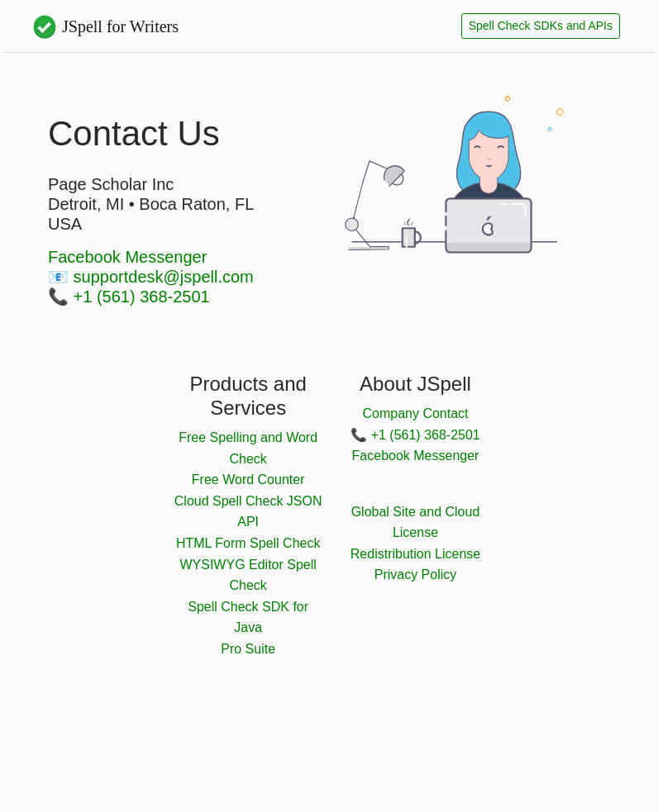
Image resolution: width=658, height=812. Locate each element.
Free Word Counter (248, 480)
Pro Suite (248, 649)
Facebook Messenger (127, 257)
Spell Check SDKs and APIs (541, 26)
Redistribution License (415, 554)
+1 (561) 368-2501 (142, 297)
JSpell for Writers (105, 26)
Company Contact (415, 413)
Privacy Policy (416, 575)
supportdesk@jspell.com (164, 277)
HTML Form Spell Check (248, 543)
